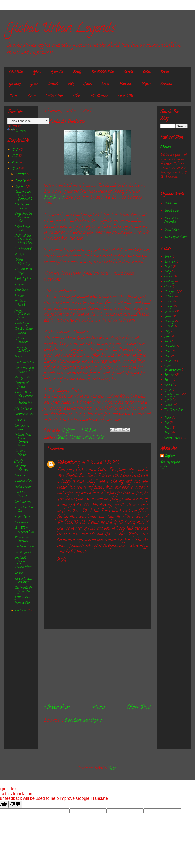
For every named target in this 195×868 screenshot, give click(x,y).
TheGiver (170, 456)
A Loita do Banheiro (21, 340)
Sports (168, 400)
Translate (17, 131)
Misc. (167, 356)
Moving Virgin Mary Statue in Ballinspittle (24, 398)
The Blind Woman (21, 494)
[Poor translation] (15, 804)
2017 (15, 156)
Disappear (170, 292)
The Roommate (23, 502)
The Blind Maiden (21, 453)
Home (98, 708)
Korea (105, 84)
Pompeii (19, 284)
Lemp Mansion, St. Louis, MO (24, 218)
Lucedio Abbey (23, 567)
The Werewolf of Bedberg (24, 370)
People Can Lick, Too (24, 509)
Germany (15, 84)
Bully (167, 272)
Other (77, 96)
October (20, 187)
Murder (75, 438)
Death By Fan (23, 279)
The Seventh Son (25, 363)
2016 (15, 162)
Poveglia (20, 420)
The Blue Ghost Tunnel (24, 331)
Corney (19, 573)
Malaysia (125, 84)
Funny (168, 307)
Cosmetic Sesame (24, 414)
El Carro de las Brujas (23, 271)
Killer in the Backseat (22, 539)
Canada (128, 72)
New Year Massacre (21, 468)
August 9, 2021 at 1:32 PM (96, 463)
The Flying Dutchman (22, 349)
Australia (57, 72)
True (167, 433)
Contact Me (126, 96)
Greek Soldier (22, 597)
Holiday (169, 322)
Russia (14, 96)
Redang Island (23, 378)
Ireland (53, 84)
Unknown (65, 463)
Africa (37, 72)
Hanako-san (54, 198)
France (164, 72)
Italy (71, 84)
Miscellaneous (99, 96)
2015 (15, 169)
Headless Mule (23, 481)
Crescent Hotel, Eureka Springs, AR (23, 196)
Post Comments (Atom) (83, 721)
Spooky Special (173, 395)
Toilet (100, 438)
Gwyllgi (19, 461)
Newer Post (57, 708)
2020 (16, 150)
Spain (32, 96)
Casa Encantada (24, 249)
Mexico (146, 84)
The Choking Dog (22, 428)
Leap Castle (21, 290)
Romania (166, 84)
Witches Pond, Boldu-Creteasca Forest (23, 440)
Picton (18, 357)
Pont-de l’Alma (23, 603)
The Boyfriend (23, 553)
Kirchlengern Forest (22, 303)
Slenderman (21, 523)
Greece (34, 84)
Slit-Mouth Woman (22, 207)
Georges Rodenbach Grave (22, 314)
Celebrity (169, 282)
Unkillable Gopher (21, 560)
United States (54, 96)
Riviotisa (20, 296)
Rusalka (19, 255)
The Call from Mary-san (172, 220)
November (21, 181)
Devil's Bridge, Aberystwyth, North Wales (24, 240)
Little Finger (22, 324)
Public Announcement (172, 368)
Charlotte (20, 476)
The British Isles (102, 72)
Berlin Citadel (23, 487)
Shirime (166, 147)
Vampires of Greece (21, 385)
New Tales (16, 72)
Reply (62, 560)
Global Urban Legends (61, 29)
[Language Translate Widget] (28, 121)
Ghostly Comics (23, 409)
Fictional (169, 297)
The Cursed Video (25, 547)
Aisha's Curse (22, 517)
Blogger (112, 768)
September (21, 611)
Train (167, 428)
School (88, 438)
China (147, 72)
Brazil (77, 72)
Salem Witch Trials (22, 229)
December (21, 174)
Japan (88, 84)
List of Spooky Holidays (23, 581)
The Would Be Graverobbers (24, 590)
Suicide (168, 405)
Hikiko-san (171, 204)
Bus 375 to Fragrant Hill (24, 530)
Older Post (139, 708)
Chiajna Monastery (22, 262)
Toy (166, 423)
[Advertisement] (97, 666)
